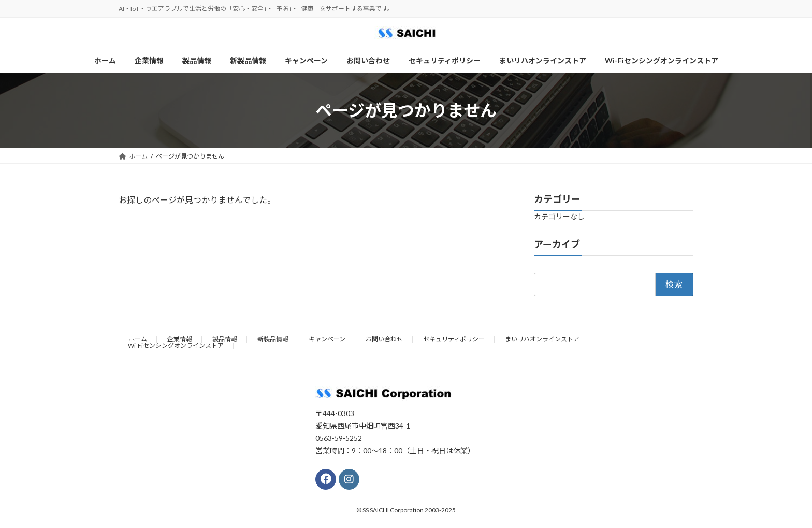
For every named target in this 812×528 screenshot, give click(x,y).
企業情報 (180, 339)
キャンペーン (327, 339)
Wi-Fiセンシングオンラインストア (176, 345)
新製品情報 (273, 339)
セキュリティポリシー (454, 339)
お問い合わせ (384, 339)
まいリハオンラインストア (542, 339)
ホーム (138, 339)
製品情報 (225, 339)
